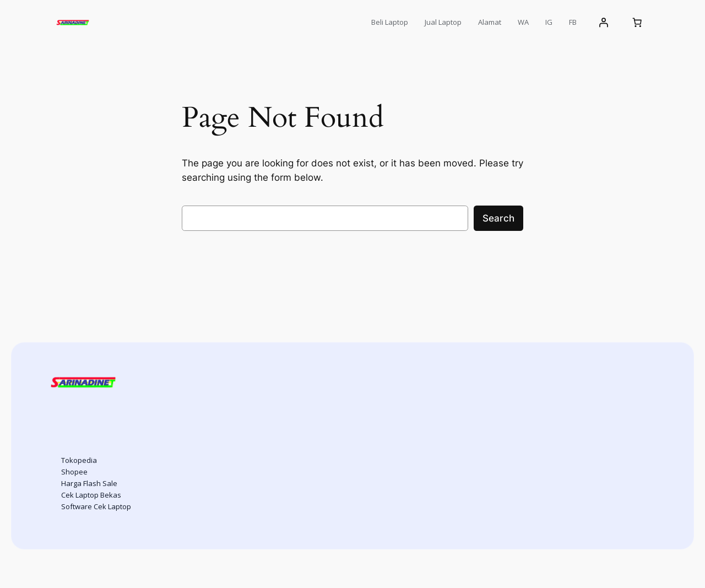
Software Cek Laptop (96, 506)
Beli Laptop (390, 22)
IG (549, 22)
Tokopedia (79, 460)
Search (498, 218)
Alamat (490, 22)
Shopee (74, 472)
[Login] (603, 23)
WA (523, 22)
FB (573, 22)
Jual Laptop (443, 22)
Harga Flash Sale (89, 483)
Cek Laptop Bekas (91, 495)
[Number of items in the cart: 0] (637, 23)
